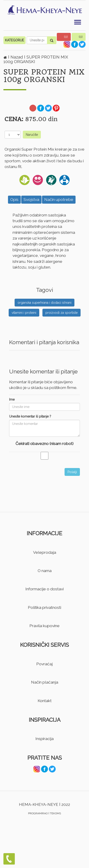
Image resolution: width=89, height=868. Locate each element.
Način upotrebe (59, 200)
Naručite (32, 135)
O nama (45, 571)
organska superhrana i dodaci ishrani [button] (44, 303)
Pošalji (72, 472)
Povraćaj (44, 664)
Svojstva (31, 200)
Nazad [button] (17, 57)
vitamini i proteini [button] (24, 313)
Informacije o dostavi (44, 589)
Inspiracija (44, 739)
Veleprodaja (45, 552)
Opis (14, 200)
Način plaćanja (45, 682)
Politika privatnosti (44, 607)
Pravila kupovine (44, 626)
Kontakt (45, 701)
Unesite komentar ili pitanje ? (30, 416)
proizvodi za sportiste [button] (62, 313)
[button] (64, 37)
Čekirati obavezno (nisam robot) (44, 444)
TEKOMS (55, 813)
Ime (12, 399)
